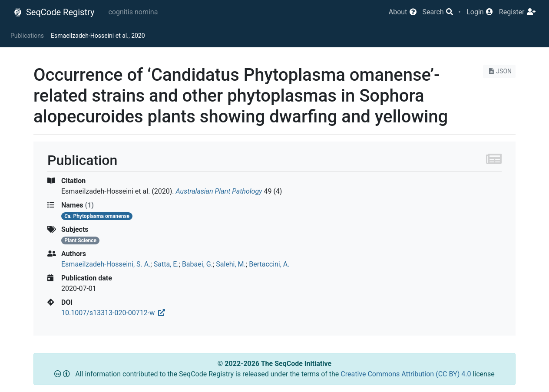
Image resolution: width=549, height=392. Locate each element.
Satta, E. (166, 264)
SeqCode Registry (54, 12)
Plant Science (80, 240)
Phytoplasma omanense (97, 216)
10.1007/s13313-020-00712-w (113, 313)
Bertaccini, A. (269, 264)
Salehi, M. (231, 264)
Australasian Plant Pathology (219, 191)
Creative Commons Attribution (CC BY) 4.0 (407, 374)
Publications (27, 36)
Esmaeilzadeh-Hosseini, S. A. (106, 264)
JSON (499, 71)
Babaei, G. (197, 264)
